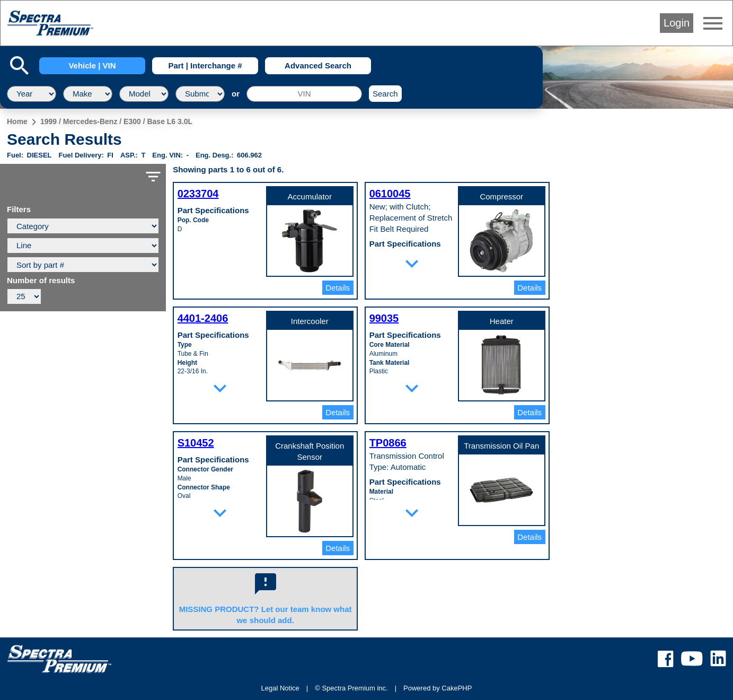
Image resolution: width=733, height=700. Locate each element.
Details (338, 288)
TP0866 (388, 443)
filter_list (153, 177)
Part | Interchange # (205, 65)
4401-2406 (203, 318)
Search (385, 94)
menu (713, 23)
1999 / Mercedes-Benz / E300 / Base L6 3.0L (116, 121)
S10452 (196, 443)
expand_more (412, 264)
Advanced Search (318, 65)
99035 (384, 318)
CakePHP (457, 688)
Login (677, 23)
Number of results (41, 281)
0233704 (198, 194)
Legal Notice (280, 688)
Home (17, 121)
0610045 (390, 194)
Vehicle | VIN (92, 65)
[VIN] (304, 94)
